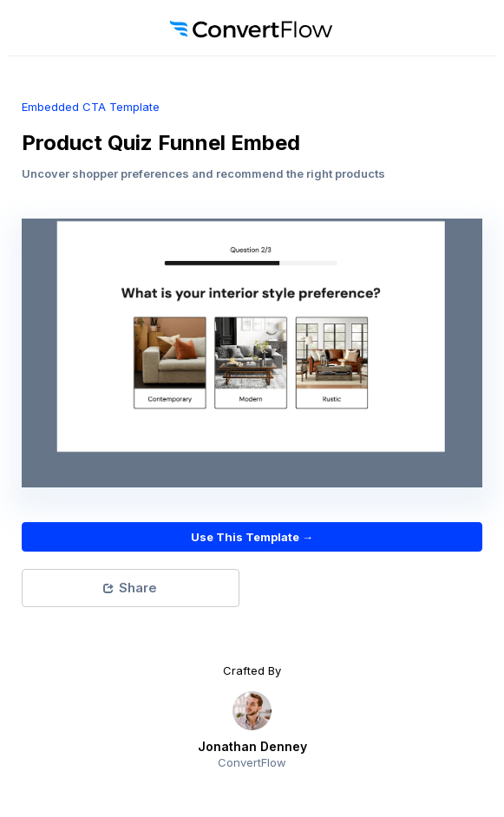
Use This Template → (252, 537)
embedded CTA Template (91, 107)
